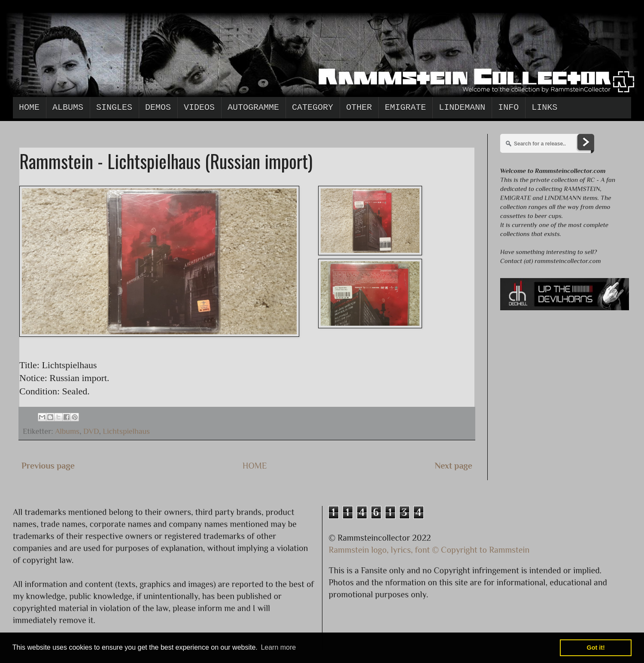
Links (544, 107)
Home (29, 107)
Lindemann (462, 107)
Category (313, 107)
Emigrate (405, 107)
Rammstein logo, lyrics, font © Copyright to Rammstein (429, 550)
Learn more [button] (278, 647)
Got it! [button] (596, 648)
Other (359, 107)
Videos (199, 107)
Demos (158, 107)
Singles (114, 107)
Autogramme (253, 107)
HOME (255, 466)
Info (508, 107)
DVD (91, 431)
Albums (68, 107)
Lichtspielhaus (126, 431)
